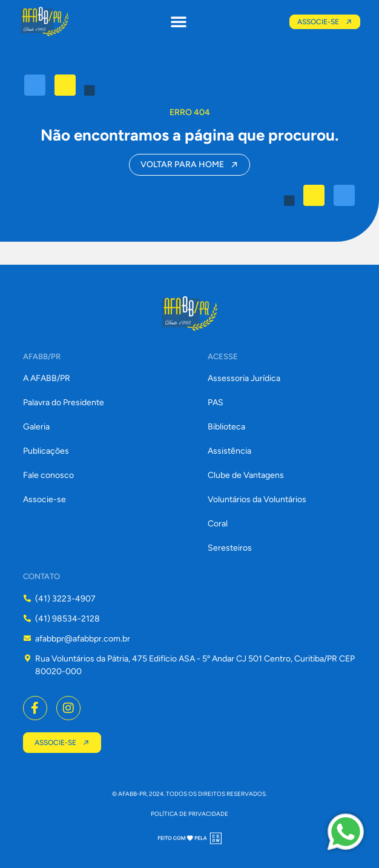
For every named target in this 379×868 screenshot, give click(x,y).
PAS (216, 403)
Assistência (229, 451)
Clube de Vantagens (246, 475)
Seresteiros (230, 548)
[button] (179, 21)
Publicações (46, 451)
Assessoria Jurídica (244, 378)
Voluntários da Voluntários (257, 499)
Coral (218, 524)
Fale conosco (48, 475)
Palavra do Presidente (64, 403)
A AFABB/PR (47, 378)
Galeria (36, 427)
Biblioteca (226, 427)
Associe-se (44, 499)
